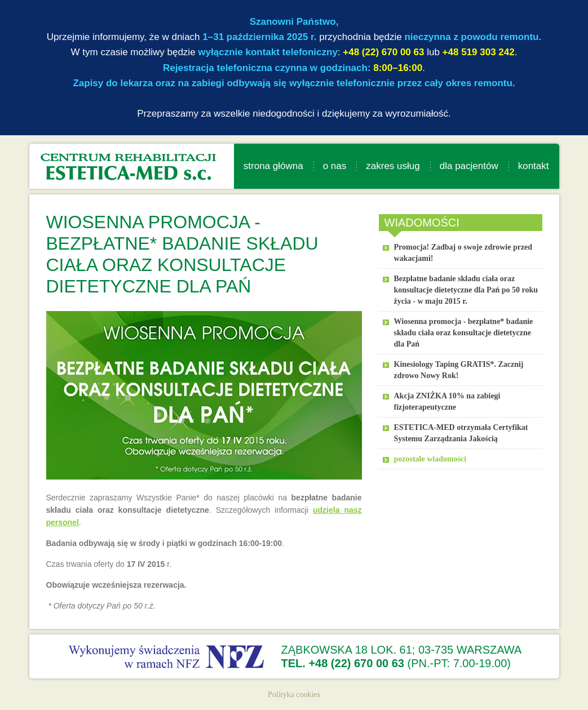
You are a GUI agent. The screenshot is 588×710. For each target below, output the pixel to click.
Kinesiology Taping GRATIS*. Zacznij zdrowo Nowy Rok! (459, 370)
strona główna (273, 166)
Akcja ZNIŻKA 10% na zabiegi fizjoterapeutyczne (447, 401)
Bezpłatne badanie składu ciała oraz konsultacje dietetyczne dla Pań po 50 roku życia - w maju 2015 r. (466, 290)
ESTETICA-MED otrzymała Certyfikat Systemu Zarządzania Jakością (461, 433)
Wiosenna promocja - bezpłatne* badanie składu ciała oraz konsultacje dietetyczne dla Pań (464, 333)
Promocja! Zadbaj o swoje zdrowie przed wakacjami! (463, 253)
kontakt (534, 166)
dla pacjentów (469, 166)
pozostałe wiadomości (430, 459)
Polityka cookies (294, 695)
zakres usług (393, 166)
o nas (335, 166)
